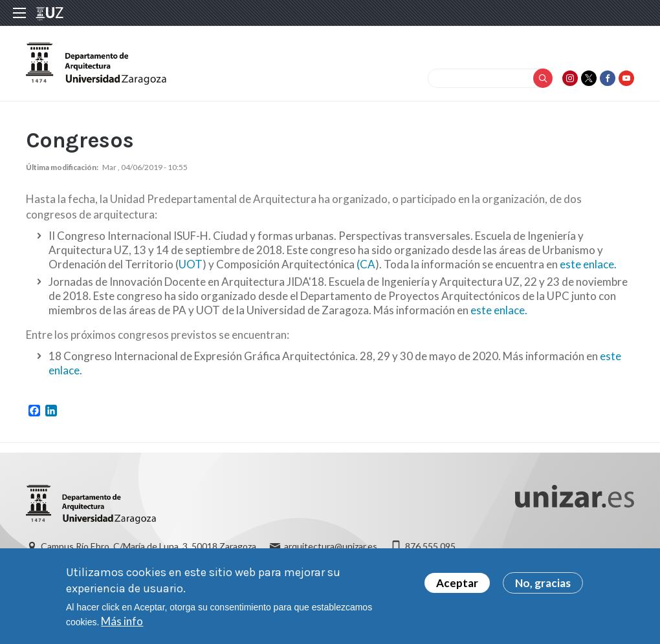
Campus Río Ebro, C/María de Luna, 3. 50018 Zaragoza (148, 546)
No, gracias (543, 588)
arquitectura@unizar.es (331, 546)
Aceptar (457, 588)
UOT (191, 264)
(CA (366, 264)
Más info (122, 626)
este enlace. (588, 264)
